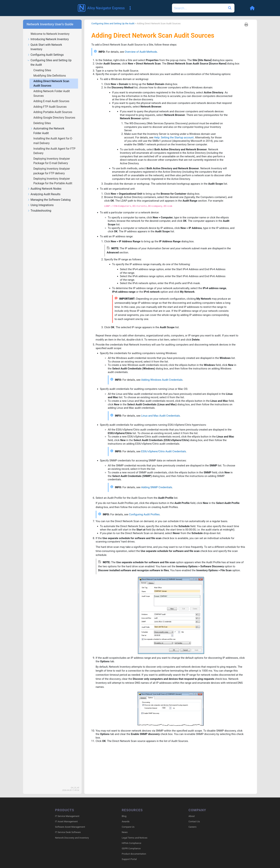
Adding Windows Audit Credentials (165, 400)
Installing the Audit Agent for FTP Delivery (54, 151)
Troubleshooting (39, 211)
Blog (124, 816)
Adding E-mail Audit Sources (52, 101)
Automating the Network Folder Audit (47, 131)
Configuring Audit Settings (46, 55)
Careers (192, 827)
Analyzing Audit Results (44, 194)
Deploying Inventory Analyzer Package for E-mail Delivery (52, 161)
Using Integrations (40, 205)
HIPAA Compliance (132, 843)
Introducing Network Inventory (48, 39)
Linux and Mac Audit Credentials (163, 437)
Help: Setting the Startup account (177, 142)
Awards (126, 822)
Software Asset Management (70, 827)
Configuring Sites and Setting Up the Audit (49, 63)
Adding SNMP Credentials (159, 512)
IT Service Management (67, 816)
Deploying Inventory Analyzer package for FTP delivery (52, 171)
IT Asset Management (66, 822)
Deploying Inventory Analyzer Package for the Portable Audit (53, 181)
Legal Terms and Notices (135, 838)
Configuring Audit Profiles (147, 540)
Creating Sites (43, 70)
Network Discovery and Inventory (72, 838)
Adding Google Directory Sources (55, 118)
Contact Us (194, 822)
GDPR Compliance (131, 849)
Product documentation (134, 854)
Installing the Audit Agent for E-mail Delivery (53, 141)
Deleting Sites (42, 123)
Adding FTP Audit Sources (50, 107)
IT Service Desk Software (68, 833)
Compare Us (128, 827)
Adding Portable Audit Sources (53, 112)
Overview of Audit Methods (143, 52)
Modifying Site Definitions (50, 76)
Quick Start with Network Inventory (45, 47)
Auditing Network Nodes (44, 189)
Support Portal (129, 860)
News (125, 833)
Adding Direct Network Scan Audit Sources (51, 83)
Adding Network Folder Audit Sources (52, 93)
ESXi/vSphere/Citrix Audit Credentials (166, 475)
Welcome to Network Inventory (50, 34)
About (192, 816)
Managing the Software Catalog (49, 200)
